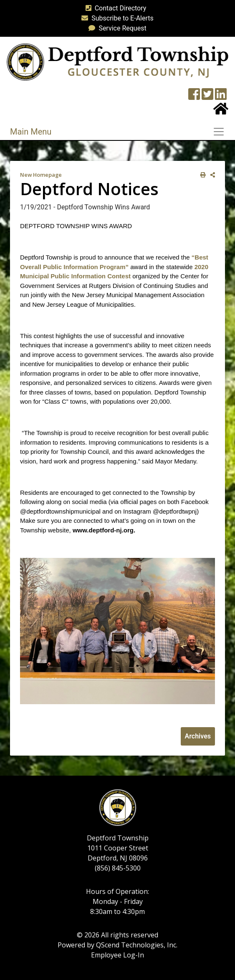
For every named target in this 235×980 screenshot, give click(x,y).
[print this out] (201, 175)
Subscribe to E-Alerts (116, 18)
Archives (198, 736)
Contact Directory (114, 8)
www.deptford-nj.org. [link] (104, 530)
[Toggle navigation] (221, 132)
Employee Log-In (117, 955)
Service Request (116, 28)
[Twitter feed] (207, 97)
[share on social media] (211, 175)
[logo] (117, 62)
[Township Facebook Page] (194, 97)
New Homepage (41, 175)
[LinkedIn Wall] (221, 97)
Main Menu (31, 132)
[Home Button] (221, 111)
